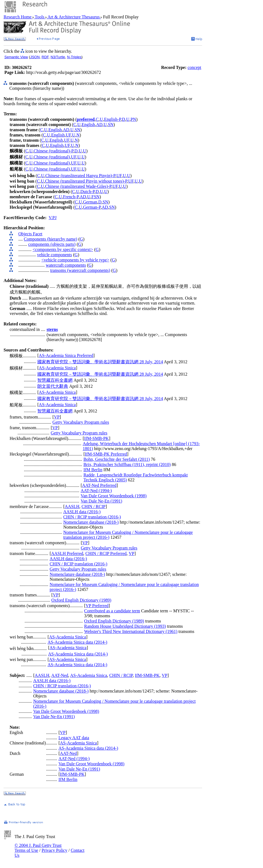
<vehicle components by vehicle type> (75, 260)
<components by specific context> (63, 249)
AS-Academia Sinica (57, 368)
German (90, 202)
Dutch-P (88, 192)
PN (133, 119)
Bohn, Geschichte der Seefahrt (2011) (117, 459)
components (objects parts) (52, 244)
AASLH (72, 506)
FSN (95, 197)
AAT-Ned (60, 675)
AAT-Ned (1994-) (96, 491)
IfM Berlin (93, 470)
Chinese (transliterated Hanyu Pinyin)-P (80, 176)
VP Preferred (97, 606)
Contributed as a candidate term (112, 611)
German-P (92, 207)
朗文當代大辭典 (53, 386)
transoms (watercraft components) (80, 270)
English (88, 125)
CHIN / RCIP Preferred (106, 553)
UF (68, 135)
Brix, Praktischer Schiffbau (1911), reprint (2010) (127, 464)
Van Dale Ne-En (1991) (102, 501)
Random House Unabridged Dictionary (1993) (125, 626)
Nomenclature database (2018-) (91, 522)
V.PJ (53, 218)
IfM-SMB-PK (97, 438)
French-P (71, 197)
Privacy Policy (54, 850)
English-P (112, 119)
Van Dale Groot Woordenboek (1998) (114, 496)
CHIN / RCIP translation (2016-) (92, 517)
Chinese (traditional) (52, 157)
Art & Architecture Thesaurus (74, 17)
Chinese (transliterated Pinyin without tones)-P (86, 181)
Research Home (18, 17)
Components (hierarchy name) (51, 239)
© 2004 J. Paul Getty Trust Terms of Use (38, 848)
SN (111, 125)
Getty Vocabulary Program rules (81, 422)
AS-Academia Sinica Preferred (66, 355)
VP (57, 417)
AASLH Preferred (67, 553)
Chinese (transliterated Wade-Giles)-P (78, 186)
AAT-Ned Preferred (99, 485)
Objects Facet (30, 234)
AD (99, 125)
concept (194, 67)
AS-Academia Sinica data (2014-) (77, 642)
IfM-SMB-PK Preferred (106, 454)
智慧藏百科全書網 (55, 380)
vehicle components (55, 255)
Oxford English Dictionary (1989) (81, 600)
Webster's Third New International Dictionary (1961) (131, 631)
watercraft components (66, 265)
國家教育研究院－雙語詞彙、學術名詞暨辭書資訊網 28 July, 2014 (100, 362)
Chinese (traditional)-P (54, 151)
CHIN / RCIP (93, 506)
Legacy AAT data (74, 738)
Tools (40, 17)
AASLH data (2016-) (82, 512)
